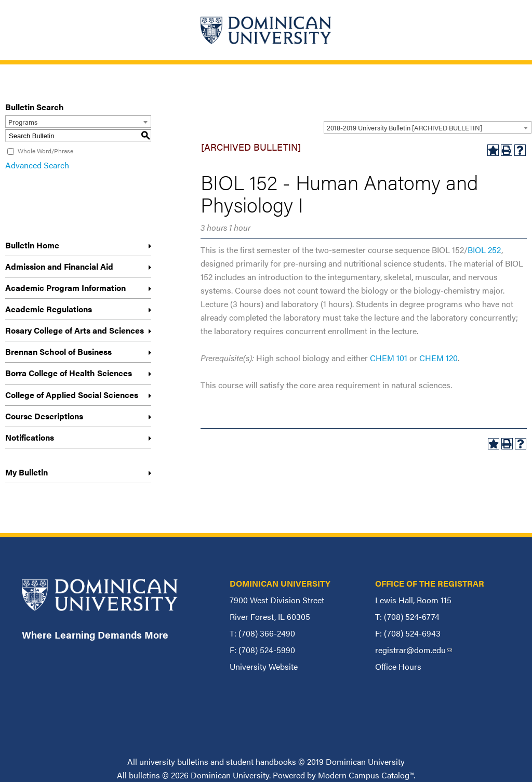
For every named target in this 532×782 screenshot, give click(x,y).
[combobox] (428, 127)
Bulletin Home (32, 245)
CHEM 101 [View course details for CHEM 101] (389, 358)
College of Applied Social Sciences (72, 395)
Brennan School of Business (58, 352)
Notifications (30, 437)
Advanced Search (37, 165)
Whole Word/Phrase (45, 151)
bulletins (144, 775)
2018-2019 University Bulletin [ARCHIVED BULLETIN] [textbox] (404, 128)
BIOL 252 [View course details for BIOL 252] (484, 250)
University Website (264, 666)
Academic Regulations (49, 309)
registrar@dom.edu (414, 650)
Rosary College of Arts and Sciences (75, 330)
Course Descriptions (44, 416)
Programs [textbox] (23, 122)
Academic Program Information (65, 288)
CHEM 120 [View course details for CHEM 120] (438, 358)
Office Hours (398, 666)
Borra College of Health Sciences (69, 373)
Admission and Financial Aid (59, 266)
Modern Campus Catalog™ (366, 775)
